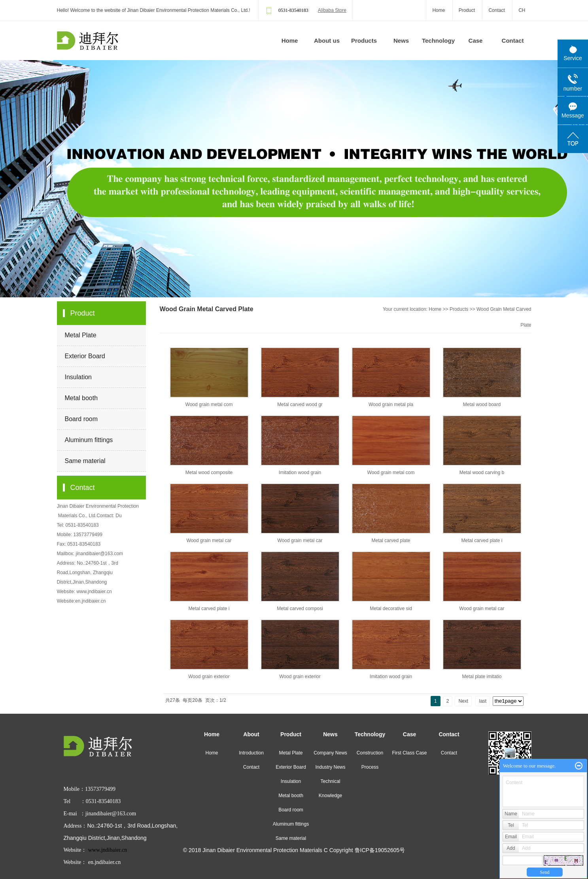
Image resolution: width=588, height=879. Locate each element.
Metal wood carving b (482, 473)
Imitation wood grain (300, 473)
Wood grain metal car (209, 541)
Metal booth (81, 398)
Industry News (330, 767)
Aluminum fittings (89, 440)
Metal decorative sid (391, 609)
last (483, 701)
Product (467, 10)
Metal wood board (482, 405)
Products (364, 41)
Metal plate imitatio (482, 677)
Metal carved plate (391, 541)
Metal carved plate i (482, 541)
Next (463, 701)
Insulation (78, 377)
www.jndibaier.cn (94, 592)
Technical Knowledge (330, 788)
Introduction (251, 753)
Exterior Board (85, 356)
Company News (330, 753)
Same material (85, 461)
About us (327, 41)
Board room (81, 419)
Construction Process (370, 760)
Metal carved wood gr (300, 405)
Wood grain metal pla (391, 405)
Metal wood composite (209, 473)
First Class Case (409, 753)
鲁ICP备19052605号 (380, 850)
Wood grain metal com (209, 405)
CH (522, 10)
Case (476, 41)
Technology (438, 41)
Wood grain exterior (209, 677)
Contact (496, 10)
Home (439, 10)
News (401, 41)
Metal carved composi (300, 609)
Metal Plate (81, 335)
